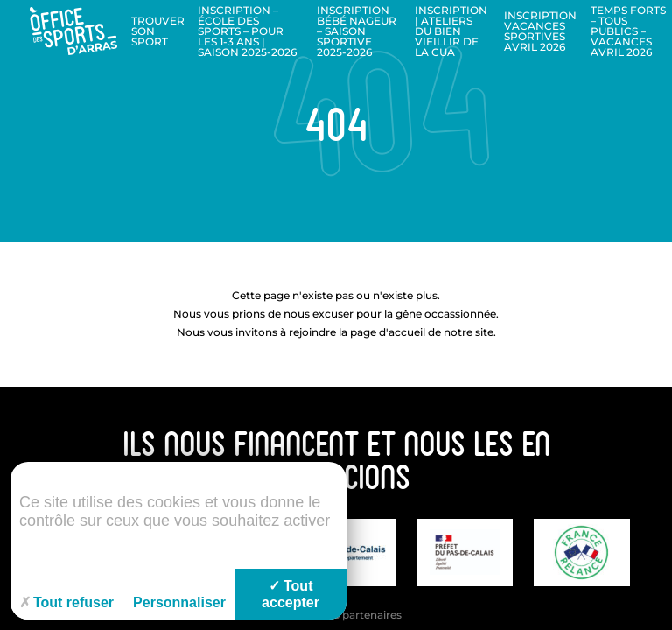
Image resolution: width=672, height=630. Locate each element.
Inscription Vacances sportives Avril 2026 (540, 31)
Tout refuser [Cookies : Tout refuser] (66, 602)
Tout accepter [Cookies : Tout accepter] (290, 594)
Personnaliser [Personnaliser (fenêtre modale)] (179, 602)
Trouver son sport (158, 31)
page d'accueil (388, 332)
